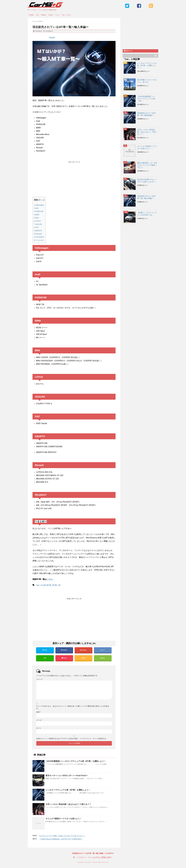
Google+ (83, 650)
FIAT (36, 227)
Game (51, 15)
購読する (128, 51)
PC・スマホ (67, 15)
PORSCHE (39, 211)
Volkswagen (39, 205)
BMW (37, 215)
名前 (38, 712)
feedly (103, 658)
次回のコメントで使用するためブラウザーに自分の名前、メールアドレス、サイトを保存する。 (72, 739)
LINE (45, 658)
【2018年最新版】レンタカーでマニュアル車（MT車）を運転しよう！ (76, 761)
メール (39, 720)
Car (37, 15)
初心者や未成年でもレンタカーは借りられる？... (147, 181)
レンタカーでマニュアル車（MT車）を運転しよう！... (147, 65)
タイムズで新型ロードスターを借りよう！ (64, 819)
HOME (31, 15)
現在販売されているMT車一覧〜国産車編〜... (147, 114)
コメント (40, 679)
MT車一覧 (56, 585)
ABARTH (38, 231)
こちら (49, 579)
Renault (38, 234)
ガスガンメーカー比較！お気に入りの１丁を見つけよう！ (62, 836)
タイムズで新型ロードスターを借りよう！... (147, 147)
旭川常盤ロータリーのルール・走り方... (147, 81)
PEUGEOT (39, 237)
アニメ (58, 15)
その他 (43, 585)
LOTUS (37, 221)
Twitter (45, 650)
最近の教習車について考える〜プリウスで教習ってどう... (147, 165)
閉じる (41, 200)
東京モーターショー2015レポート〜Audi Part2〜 (67, 776)
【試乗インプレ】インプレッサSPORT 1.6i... (147, 214)
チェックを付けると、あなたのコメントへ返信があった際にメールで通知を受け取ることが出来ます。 (73, 707)
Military (44, 15)
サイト (39, 728)
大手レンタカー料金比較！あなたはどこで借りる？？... (147, 132)
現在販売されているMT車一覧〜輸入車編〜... (147, 197)
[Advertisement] (74, 180)
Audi (36, 208)
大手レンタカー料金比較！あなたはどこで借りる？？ (68, 804)
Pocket (52, 37)
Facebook (64, 650)
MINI (36, 218)
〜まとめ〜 (39, 240)
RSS (84, 658)
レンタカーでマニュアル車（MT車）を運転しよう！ (68, 790)
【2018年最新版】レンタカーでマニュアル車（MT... (146, 99)
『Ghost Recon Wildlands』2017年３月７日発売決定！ (61, 839)
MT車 (49, 585)
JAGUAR (38, 224)
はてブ (103, 650)
